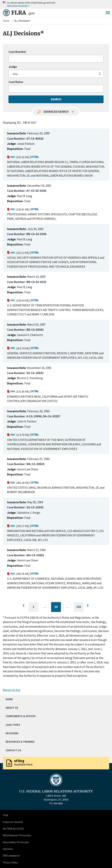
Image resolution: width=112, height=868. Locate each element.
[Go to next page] (88, 606)
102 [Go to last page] (80, 608)
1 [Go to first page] (36, 608)
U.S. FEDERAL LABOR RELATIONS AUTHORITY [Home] (56, 791)
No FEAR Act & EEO (13, 829)
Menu (108, 13)
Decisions (12, 733)
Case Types (13, 725)
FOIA (5, 815)
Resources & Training (20, 742)
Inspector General (13, 822)
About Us (12, 708)
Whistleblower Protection (17, 835)
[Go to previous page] (24, 606)
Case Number (17, 52)
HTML (35, 157)
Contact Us (13, 750)
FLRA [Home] (23, 13)
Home (6, 21)
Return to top (12, 690)
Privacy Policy (10, 862)
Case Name (16, 82)
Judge (13, 67)
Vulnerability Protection (16, 842)
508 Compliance (11, 856)
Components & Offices (21, 716)
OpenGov (8, 849)
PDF (11, 157)
